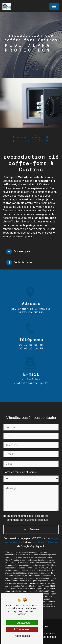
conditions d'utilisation (45, 538)
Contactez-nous (19, 262)
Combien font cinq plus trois (20, 468)
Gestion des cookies (43, 637)
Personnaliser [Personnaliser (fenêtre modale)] (22, 636)
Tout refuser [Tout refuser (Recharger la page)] (22, 629)
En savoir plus (18, 251)
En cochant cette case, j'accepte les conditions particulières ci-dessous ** (29, 513)
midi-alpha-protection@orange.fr (31, 377)
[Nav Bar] (54, 6)
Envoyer (34, 525)
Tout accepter (22, 623)
